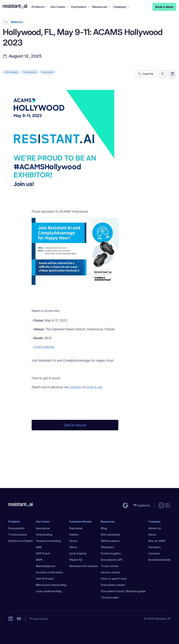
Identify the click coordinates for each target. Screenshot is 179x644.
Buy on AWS (157, 541)
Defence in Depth (21, 541)
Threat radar (110, 597)
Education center (113, 585)
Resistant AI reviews (84, 566)
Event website (44, 347)
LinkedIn (75, 387)
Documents (16, 528)
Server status (111, 572)
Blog (104, 528)
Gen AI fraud (45, 579)
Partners (155, 547)
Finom (73, 541)
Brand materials (160, 560)
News (152, 535)
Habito (74, 535)
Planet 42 (76, 560)
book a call (94, 387)
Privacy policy (39, 619)
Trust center (110, 566)
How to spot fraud (114, 579)
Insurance (43, 528)
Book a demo (164, 7)
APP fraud (43, 553)
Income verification (49, 572)
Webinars (108, 547)
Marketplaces (46, 566)
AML (39, 547)
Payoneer (76, 528)
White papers (110, 541)
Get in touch (75, 425)
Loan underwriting (49, 591)
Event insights (111, 553)
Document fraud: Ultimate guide (123, 591)
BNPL (40, 560)
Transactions (18, 535)
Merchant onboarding (51, 585)
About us (155, 528)
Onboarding (44, 535)
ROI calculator (111, 535)
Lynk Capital (78, 553)
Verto (73, 547)
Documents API (112, 560)
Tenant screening (48, 541)
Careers (154, 553)
